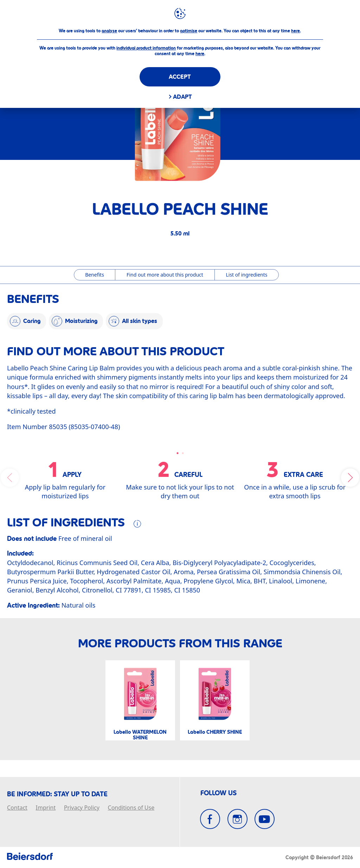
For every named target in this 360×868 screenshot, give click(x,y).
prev (10, 478)
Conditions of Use (131, 808)
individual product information (146, 48)
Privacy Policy (82, 808)
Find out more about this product (165, 275)
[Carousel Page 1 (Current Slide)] (177, 453)
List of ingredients (246, 275)
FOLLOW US (218, 793)
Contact (17, 808)
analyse (109, 31)
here (295, 31)
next (350, 478)
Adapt (182, 97)
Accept (180, 77)
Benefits (95, 275)
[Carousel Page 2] (183, 453)
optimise (189, 31)
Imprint (46, 808)
